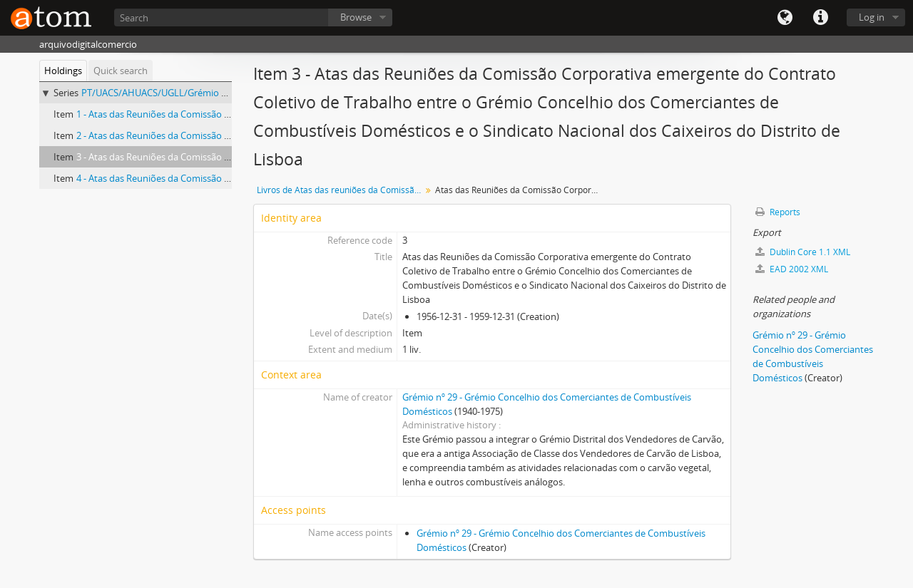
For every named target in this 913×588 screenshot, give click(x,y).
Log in (872, 17)
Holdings (63, 71)
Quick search (121, 71)
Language (785, 18)
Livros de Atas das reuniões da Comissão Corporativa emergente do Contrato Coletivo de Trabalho (341, 190)
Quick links (820, 18)
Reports (778, 212)
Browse (356, 17)
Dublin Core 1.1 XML (803, 252)
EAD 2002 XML (792, 269)
